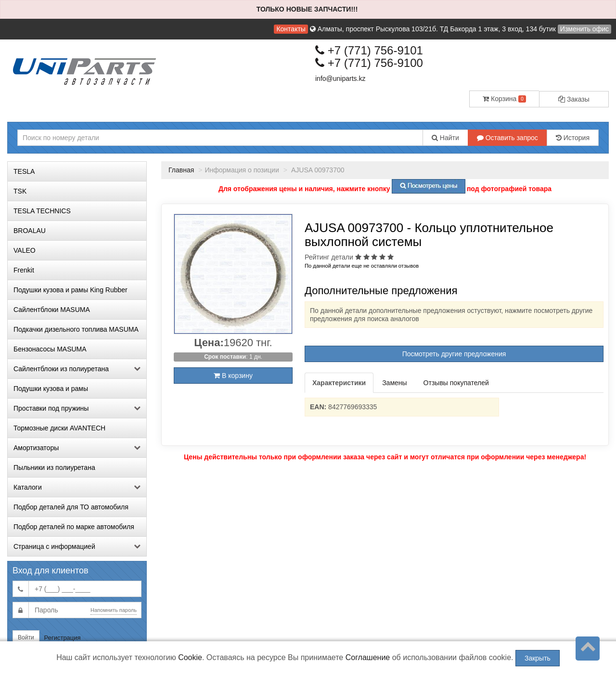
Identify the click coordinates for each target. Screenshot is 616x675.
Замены (394, 383)
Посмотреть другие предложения (454, 354)
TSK (20, 191)
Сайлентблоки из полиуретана (77, 369)
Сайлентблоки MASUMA (52, 310)
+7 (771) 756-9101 (369, 50)
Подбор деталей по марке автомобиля (74, 527)
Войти (26, 637)
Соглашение (368, 657)
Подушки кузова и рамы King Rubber (71, 290)
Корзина (504, 99)
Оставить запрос (507, 138)
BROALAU (30, 231)
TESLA (24, 171)
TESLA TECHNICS (42, 211)
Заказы (574, 99)
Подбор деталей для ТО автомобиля (71, 507)
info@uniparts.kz (340, 78)
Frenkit (24, 270)
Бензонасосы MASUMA (50, 349)
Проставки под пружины (77, 408)
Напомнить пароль (114, 610)
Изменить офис (584, 29)
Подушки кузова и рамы (51, 389)
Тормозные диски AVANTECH (59, 428)
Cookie (190, 657)
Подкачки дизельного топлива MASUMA (76, 329)
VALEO (25, 250)
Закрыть (538, 658)
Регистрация (63, 638)
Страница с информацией (77, 546)
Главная (181, 170)
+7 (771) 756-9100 (369, 63)
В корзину (233, 376)
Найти (445, 138)
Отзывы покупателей (456, 383)
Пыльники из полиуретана (54, 467)
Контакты (291, 29)
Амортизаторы (77, 448)
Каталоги (77, 487)
